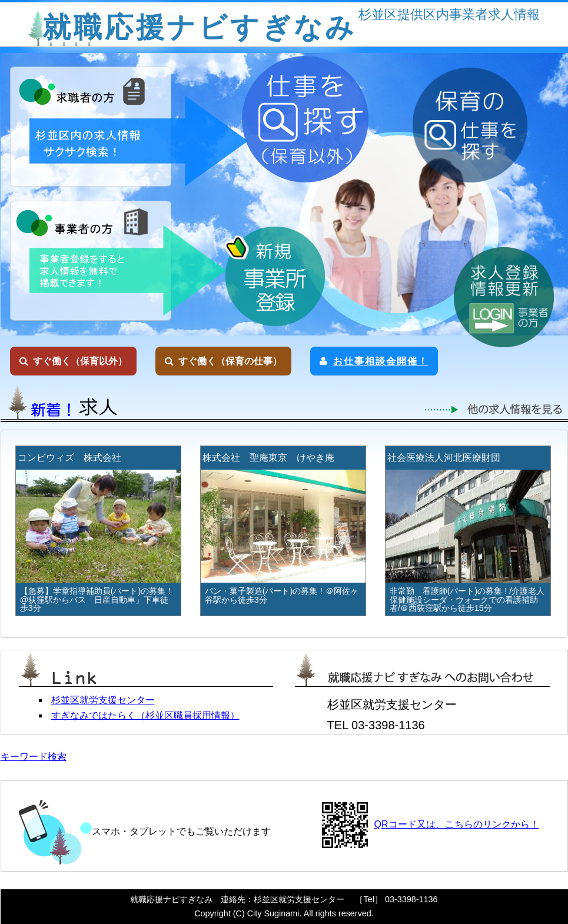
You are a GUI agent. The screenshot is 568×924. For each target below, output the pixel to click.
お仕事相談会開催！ (374, 361)
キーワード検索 (34, 757)
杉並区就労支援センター (103, 700)
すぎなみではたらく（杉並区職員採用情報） (145, 715)
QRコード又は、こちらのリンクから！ (457, 824)
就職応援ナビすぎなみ (200, 27)
